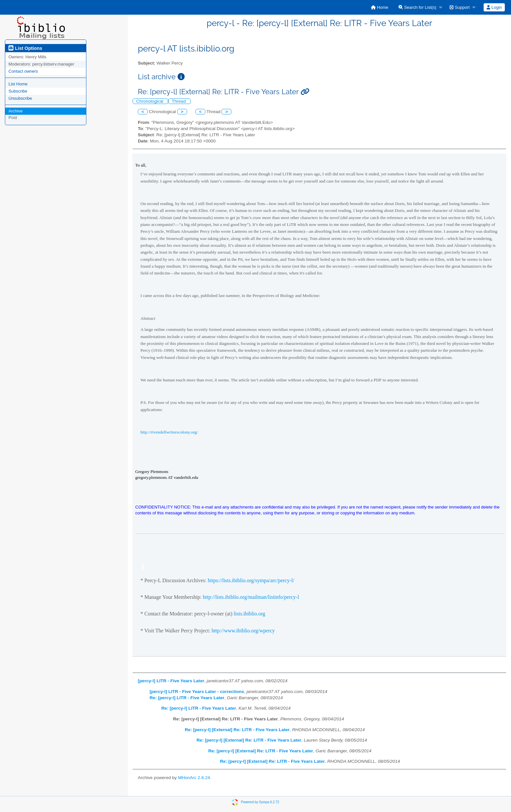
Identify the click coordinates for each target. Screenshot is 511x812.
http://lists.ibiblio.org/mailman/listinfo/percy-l (251, 597)
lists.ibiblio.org (249, 614)
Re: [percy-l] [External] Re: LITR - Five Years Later (237, 730)
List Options (25, 48)
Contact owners (23, 71)
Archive (15, 111)
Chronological (150, 101)
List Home (18, 84)
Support (460, 7)
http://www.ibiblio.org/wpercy (243, 631)
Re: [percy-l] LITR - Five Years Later (187, 698)
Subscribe (18, 91)
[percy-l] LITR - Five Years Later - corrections (197, 692)
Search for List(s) (417, 7)
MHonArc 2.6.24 (194, 778)
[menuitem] (380, 7)
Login (494, 7)
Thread (179, 101)
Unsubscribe (20, 98)
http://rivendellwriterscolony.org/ (169, 432)
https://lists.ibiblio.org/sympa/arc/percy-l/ (251, 580)
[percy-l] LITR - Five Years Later (171, 681)
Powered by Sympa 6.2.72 (260, 802)
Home (380, 7)
